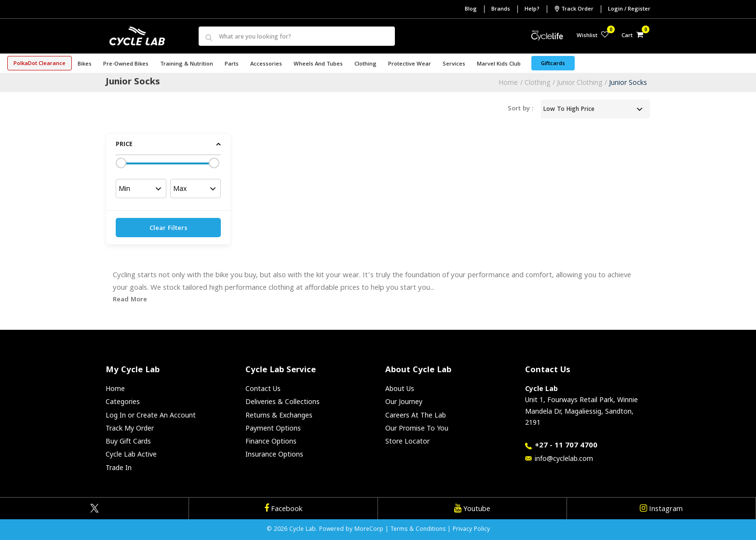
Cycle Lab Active (131, 454)
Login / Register (629, 9)
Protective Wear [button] (410, 64)
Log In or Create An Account (151, 415)
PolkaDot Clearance (40, 64)
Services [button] (454, 64)
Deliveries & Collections (283, 401)
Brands (501, 9)
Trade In (119, 467)
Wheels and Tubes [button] (318, 64)
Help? (532, 9)
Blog (471, 9)
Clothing (537, 82)
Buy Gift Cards (128, 441)
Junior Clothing (580, 82)
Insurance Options (274, 454)
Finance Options (271, 441)
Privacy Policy (471, 530)
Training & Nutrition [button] (187, 64)
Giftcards (553, 64)
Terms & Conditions (418, 530)
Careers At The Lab (416, 415)
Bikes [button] (85, 64)
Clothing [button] (365, 64)
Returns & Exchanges (279, 415)
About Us (400, 388)
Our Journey (404, 401)
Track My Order (130, 428)
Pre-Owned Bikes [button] (126, 64)
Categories (123, 401)
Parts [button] (232, 64)
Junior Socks (628, 82)
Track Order (574, 9)
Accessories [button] (266, 64)
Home (508, 82)
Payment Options (273, 428)
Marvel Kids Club (499, 64)
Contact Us (263, 388)
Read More (130, 300)
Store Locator (407, 441)
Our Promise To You (417, 428)
